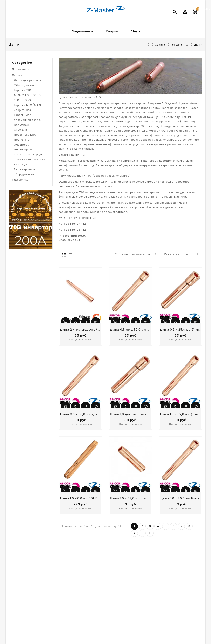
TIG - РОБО (23, 100)
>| (150, 533)
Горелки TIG (180, 45)
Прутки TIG (22, 140)
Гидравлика (20, 180)
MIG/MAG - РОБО (27, 95)
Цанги (198, 45)
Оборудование (24, 85)
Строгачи (21, 130)
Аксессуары (22, 164)
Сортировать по (120, 254)
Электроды (22, 145)
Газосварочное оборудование (25, 172)
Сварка (112, 31)
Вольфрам (21, 125)
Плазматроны (24, 150)
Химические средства (29, 159)
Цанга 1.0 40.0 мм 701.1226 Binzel (86, 498)
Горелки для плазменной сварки (28, 117)
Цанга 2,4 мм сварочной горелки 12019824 (93, 330)
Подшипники (82, 31)
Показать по (169, 254)
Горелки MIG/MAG (28, 105)
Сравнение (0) (70, 240)
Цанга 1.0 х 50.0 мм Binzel (180, 498)
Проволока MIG (25, 135)
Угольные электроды (29, 155)
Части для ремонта (28, 80)
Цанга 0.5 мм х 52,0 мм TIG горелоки (138, 330)
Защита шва (23, 110)
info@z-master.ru (72, 236)
